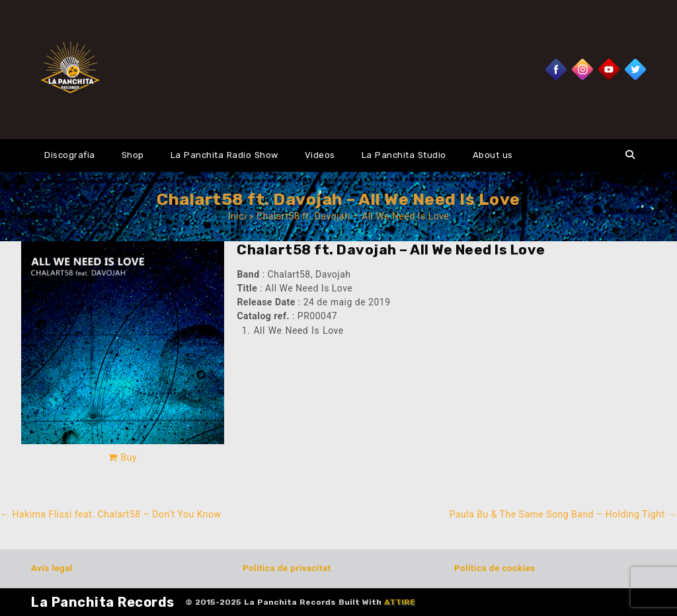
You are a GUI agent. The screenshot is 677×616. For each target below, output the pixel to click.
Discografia (70, 155)
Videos (320, 155)
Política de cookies (495, 568)
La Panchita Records (103, 602)
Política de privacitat (287, 568)
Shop (133, 155)
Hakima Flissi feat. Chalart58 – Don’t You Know (111, 514)
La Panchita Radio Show (224, 155)
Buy (129, 457)
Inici (237, 216)
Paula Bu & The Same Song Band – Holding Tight (563, 514)
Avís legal (52, 568)
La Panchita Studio (404, 155)
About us (493, 155)
